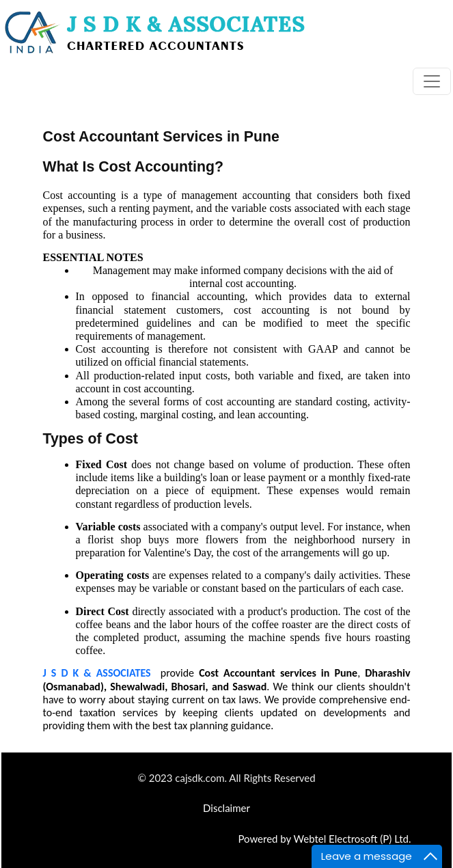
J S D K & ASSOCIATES (97, 673)
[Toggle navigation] (432, 81)
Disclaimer (226, 808)
